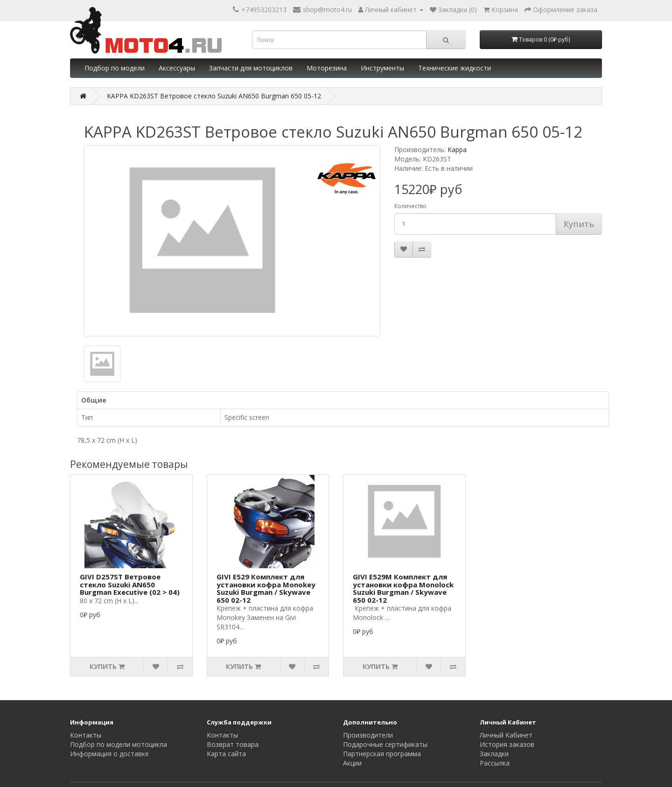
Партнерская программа (382, 754)
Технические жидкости (455, 68)
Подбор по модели (115, 68)
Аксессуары (177, 68)
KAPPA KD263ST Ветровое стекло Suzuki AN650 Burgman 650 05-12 (214, 96)
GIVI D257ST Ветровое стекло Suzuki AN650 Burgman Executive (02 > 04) (130, 584)
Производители (368, 735)
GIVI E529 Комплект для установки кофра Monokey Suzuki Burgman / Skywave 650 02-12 (266, 588)
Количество (410, 206)
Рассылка (495, 763)
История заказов (507, 744)
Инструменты (382, 68)
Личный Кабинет (506, 735)
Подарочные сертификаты (385, 744)
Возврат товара (233, 744)
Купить (579, 224)
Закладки (494, 754)
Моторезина (327, 68)
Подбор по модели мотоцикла (119, 744)
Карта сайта (226, 754)
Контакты (86, 735)
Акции (352, 763)
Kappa (457, 150)
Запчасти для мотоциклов (251, 68)
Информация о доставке (109, 754)
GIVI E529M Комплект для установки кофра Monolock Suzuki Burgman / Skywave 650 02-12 (403, 588)
